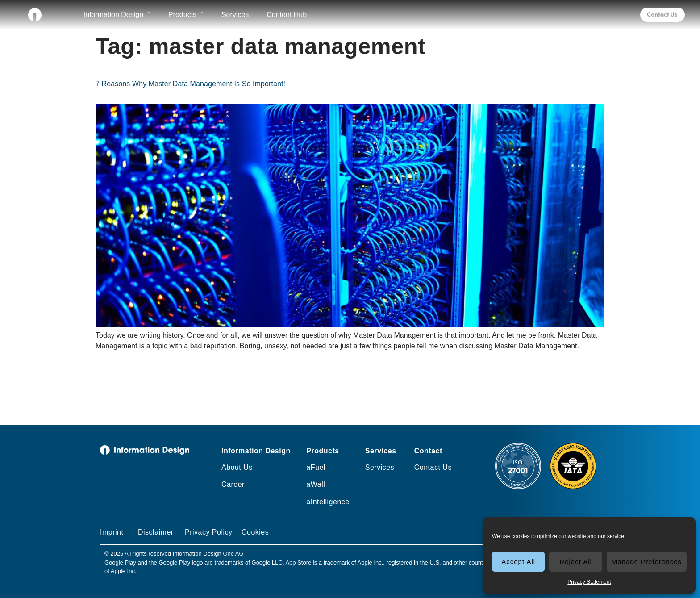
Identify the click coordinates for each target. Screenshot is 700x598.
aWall (316, 484)
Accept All (518, 562)
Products (186, 15)
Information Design (117, 15)
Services (235, 15)
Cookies (255, 532)
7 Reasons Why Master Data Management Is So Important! (190, 84)
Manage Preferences (647, 562)
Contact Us (433, 467)
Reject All (576, 562)
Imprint (112, 532)
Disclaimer (156, 532)
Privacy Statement (589, 582)
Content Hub (287, 15)
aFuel (316, 467)
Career (233, 484)
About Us (237, 467)
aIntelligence (328, 502)
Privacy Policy (209, 532)
